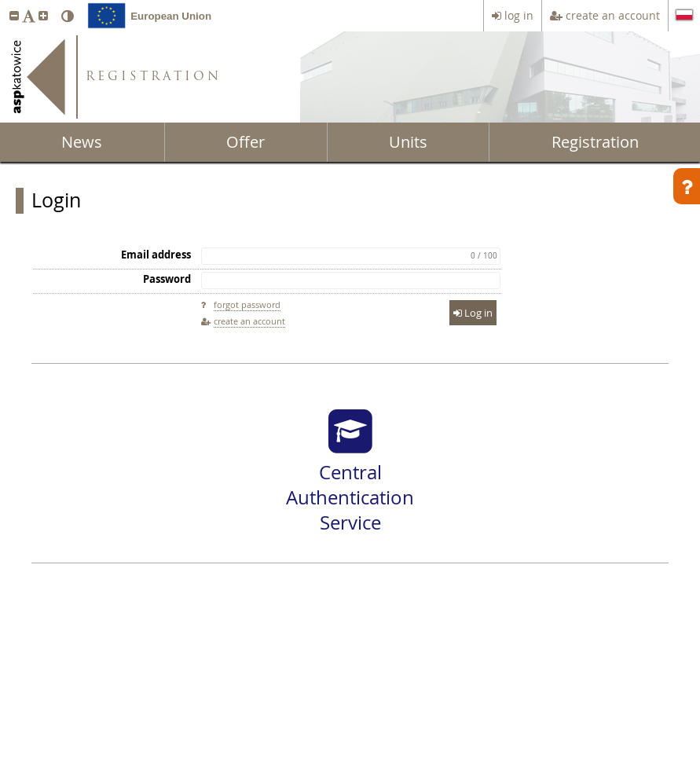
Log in (473, 313)
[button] (14, 15)
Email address (156, 255)
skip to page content (4, 4)
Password (167, 279)
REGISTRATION (154, 77)
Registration (595, 142)
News (82, 142)
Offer (246, 142)
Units (408, 142)
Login (56, 200)
